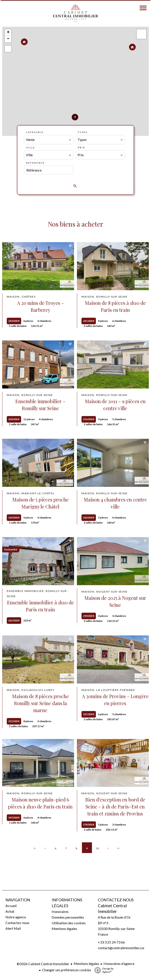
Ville (31, 147)
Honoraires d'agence (119, 964)
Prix (81, 147)
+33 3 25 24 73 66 (111, 942)
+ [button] (8, 33)
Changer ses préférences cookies (67, 970)
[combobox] (48, 140)
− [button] (8, 39)
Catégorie (35, 132)
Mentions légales (86, 964)
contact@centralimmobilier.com (122, 948)
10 (97, 848)
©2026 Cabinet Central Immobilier (43, 964)
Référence (35, 163)
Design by (103, 970)
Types (83, 132)
